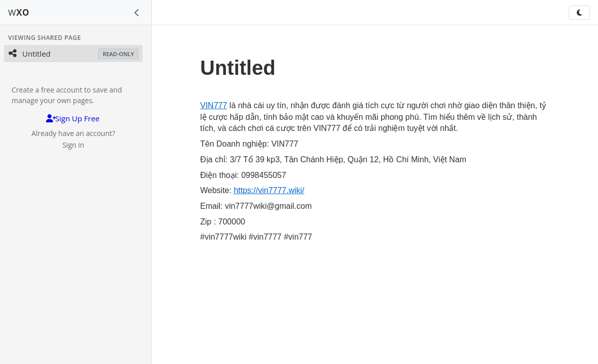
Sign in (73, 145)
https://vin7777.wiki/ (269, 190)
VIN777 (214, 105)
